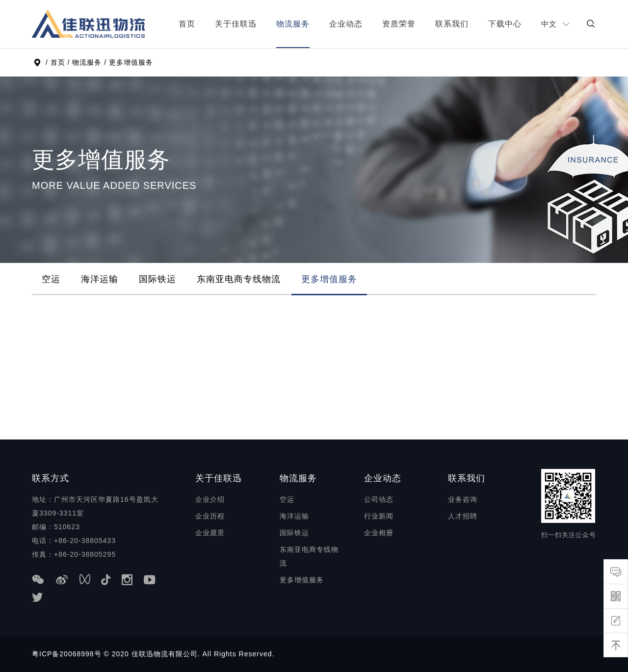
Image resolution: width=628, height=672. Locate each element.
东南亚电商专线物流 (239, 279)
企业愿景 (210, 533)
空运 (51, 279)
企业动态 (346, 24)
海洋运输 (100, 279)
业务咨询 (463, 499)
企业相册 (379, 533)
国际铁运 (157, 279)
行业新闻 (379, 516)
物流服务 (293, 24)
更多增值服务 (329, 279)
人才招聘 (463, 516)
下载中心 (505, 24)
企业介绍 (210, 499)
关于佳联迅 (236, 24)
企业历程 (210, 516)
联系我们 (452, 24)
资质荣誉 (399, 24)
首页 (187, 24)
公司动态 (379, 499)
